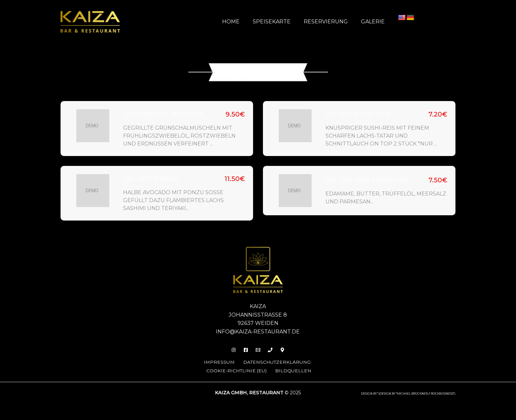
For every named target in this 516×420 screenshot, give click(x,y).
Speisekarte (278, 22)
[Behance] (286, 349)
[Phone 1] (272, 349)
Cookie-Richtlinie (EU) (237, 369)
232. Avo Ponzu (150, 178)
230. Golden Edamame (367, 180)
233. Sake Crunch (358, 114)
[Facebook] (244, 349)
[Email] (258, 349)
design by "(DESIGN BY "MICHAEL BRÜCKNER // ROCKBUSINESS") (408, 392)
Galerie (374, 22)
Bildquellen (296, 369)
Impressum (216, 361)
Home (240, 22)
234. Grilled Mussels (163, 114)
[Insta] (230, 349)
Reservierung (330, 22)
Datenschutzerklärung (276, 361)
